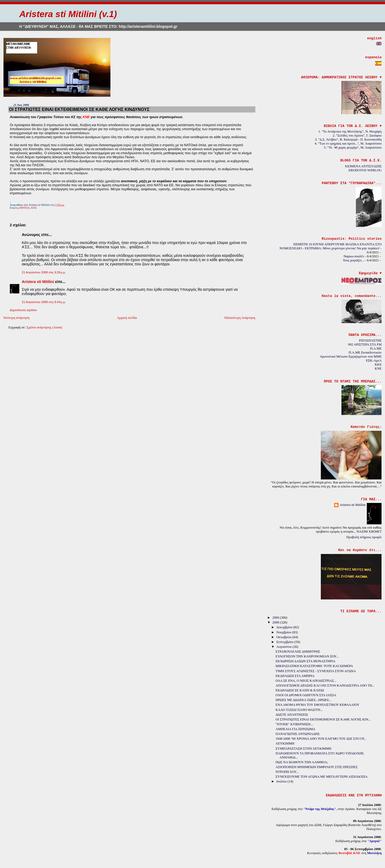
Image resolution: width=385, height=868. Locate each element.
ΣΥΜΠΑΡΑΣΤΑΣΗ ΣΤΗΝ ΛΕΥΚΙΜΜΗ (304, 749)
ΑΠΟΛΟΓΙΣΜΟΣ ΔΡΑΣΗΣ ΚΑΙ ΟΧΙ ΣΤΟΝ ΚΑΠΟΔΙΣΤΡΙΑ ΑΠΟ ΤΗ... (325, 685)
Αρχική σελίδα (127, 318)
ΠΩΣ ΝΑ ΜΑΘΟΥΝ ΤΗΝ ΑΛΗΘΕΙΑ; (302, 762)
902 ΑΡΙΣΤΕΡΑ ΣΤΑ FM (365, 344)
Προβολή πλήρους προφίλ (364, 537)
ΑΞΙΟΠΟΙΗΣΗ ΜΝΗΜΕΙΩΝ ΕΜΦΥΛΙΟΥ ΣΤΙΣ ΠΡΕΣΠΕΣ (317, 767)
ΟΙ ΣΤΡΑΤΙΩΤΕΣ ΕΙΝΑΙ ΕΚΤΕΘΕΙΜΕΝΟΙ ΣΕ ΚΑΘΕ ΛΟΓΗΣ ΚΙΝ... (323, 719)
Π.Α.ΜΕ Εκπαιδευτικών (365, 352)
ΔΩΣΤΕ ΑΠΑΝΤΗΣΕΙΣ (292, 715)
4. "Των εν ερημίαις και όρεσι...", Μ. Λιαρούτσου (348, 144)
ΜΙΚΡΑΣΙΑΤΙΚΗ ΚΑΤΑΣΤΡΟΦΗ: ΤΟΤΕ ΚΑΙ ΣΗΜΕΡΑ (314, 666)
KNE (378, 369)
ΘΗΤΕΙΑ (25, 208)
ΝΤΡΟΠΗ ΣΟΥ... (287, 772)
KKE (378, 365)
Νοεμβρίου (284, 632)
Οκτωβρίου (284, 637)
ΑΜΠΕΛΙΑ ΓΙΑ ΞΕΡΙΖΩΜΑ (296, 729)
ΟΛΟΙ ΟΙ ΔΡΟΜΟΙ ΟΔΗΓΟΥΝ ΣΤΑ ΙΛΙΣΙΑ (306, 695)
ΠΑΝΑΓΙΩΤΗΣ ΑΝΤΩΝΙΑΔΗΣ (298, 734)
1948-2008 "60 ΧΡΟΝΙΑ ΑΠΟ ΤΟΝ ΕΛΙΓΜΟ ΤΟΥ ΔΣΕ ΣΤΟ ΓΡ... (321, 739)
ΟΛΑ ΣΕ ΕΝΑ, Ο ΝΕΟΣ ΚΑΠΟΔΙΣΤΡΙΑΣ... (306, 681)
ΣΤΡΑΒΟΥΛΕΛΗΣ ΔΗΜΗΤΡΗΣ (298, 652)
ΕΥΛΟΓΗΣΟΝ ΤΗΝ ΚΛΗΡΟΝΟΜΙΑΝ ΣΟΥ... (307, 656)
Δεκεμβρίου (285, 627)
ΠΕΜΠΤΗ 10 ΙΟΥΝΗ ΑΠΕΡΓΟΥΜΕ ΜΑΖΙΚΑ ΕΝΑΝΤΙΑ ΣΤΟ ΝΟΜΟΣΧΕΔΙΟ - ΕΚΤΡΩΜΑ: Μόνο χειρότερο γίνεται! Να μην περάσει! (330, 246)
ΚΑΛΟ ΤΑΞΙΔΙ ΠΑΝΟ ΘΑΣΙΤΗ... (299, 710)
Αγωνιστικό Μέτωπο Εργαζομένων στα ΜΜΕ (351, 356)
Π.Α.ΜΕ (376, 348)
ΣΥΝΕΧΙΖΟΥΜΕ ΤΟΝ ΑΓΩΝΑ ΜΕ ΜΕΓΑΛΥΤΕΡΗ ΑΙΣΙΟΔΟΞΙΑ (322, 777)
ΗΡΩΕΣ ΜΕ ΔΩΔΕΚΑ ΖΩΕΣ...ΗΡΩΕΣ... (304, 700)
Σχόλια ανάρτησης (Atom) (44, 327)
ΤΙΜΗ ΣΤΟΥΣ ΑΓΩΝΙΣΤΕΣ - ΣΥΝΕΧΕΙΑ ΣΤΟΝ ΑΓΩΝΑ (316, 671)
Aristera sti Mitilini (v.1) (68, 14)
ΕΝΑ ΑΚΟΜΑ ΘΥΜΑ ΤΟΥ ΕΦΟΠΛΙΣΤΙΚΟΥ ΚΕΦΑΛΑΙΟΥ (318, 705)
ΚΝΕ (34, 208)
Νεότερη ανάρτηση (17, 318)
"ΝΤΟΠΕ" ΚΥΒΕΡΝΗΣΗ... (294, 724)
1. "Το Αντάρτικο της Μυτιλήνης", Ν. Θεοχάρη (350, 131)
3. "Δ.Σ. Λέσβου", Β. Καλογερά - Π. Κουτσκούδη (348, 139)
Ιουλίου (282, 781)
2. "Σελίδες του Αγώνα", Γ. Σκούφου (357, 135)
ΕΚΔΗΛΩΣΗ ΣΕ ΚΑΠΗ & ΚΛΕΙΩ (300, 690)
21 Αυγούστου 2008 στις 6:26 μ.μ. (44, 272)
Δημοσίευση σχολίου (23, 310)
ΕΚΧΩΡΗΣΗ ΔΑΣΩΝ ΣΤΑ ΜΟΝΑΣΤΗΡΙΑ (306, 661)
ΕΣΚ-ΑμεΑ (374, 361)
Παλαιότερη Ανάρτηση (240, 318)
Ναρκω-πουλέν (354, 256)
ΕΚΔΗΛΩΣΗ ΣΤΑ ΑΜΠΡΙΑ (295, 676)
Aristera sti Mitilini (38, 282)
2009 (276, 618)
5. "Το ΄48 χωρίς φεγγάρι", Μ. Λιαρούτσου (353, 148)
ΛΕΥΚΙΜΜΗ (285, 743)
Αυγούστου (285, 647)
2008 (276, 622)
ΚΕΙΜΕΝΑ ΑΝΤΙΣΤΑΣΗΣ (363, 166)
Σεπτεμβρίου (286, 642)
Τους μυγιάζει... (353, 260)
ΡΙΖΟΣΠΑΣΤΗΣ (370, 340)
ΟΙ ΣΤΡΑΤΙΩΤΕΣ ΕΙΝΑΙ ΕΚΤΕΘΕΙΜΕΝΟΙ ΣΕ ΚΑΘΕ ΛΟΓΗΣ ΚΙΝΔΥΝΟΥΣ (79, 109)
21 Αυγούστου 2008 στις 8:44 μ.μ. (44, 302)
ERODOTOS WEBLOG (365, 170)
